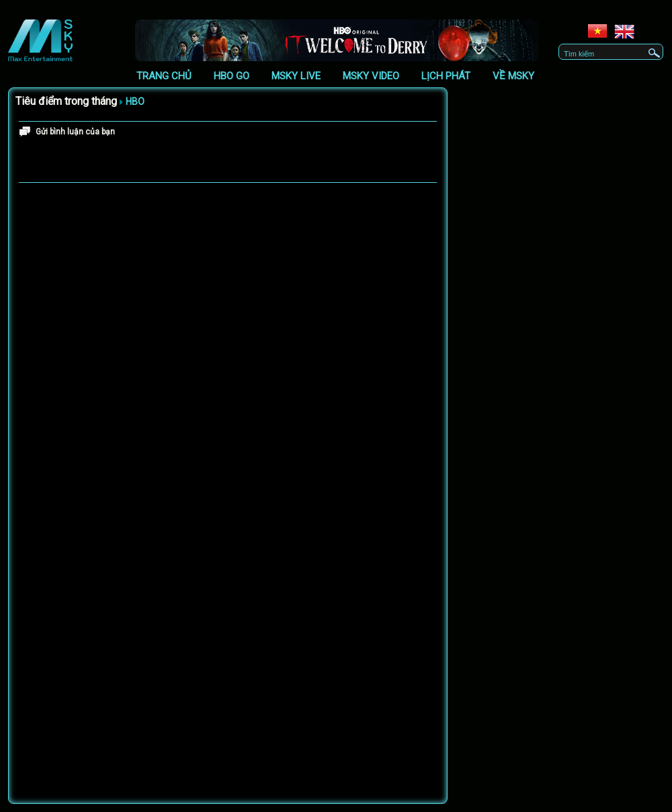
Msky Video (371, 76)
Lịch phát (446, 76)
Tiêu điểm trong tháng (66, 101)
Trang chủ (164, 76)
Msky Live (296, 76)
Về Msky (513, 76)
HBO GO (232, 76)
